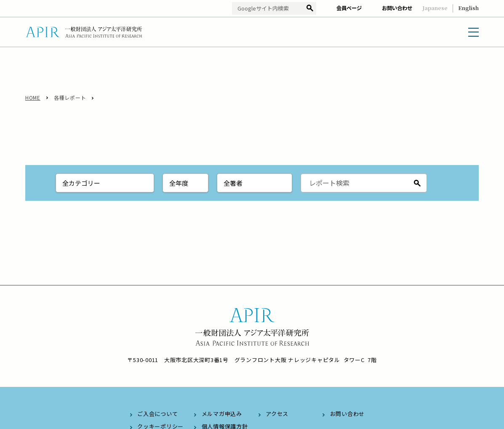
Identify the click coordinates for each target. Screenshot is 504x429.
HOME (33, 97)
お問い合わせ (397, 8)
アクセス (277, 414)
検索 (310, 9)
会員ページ (349, 8)
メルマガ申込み (222, 414)
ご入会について (157, 414)
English (468, 8)
